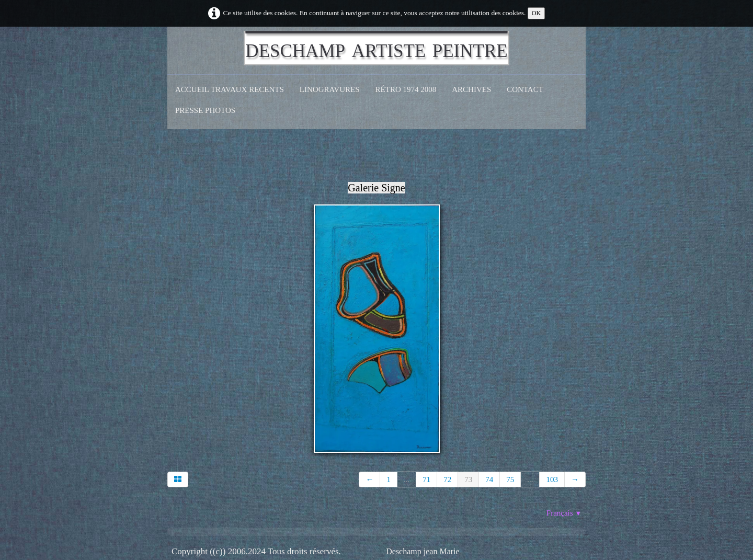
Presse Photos (205, 110)
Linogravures (330, 89)
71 (426, 479)
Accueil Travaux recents (230, 89)
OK (537, 13)
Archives (471, 89)
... (407, 479)
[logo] (376, 48)
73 (468, 479)
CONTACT (525, 89)
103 (552, 479)
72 (447, 479)
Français (564, 513)
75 (510, 479)
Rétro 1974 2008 (406, 89)
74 (489, 479)
